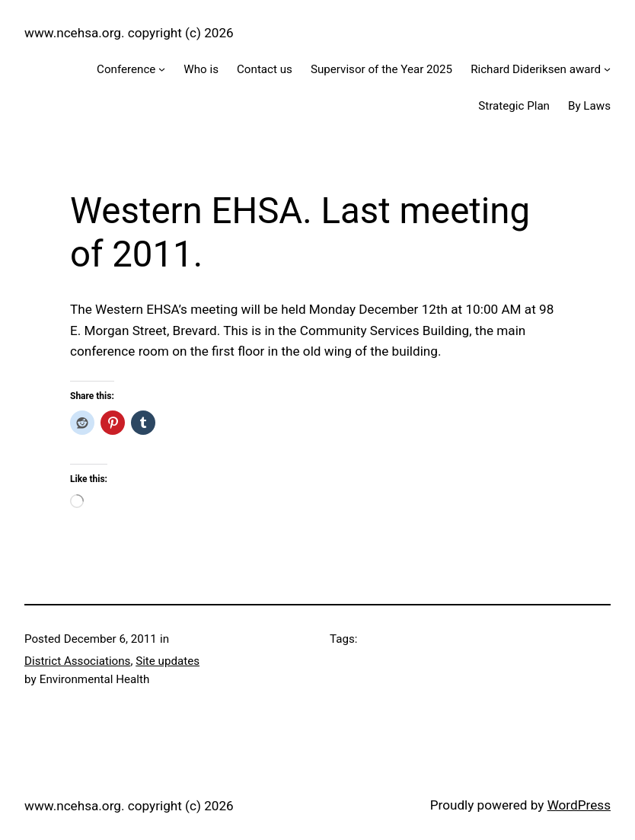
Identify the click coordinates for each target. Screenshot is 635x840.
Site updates (168, 661)
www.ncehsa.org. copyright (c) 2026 (129, 33)
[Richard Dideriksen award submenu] (607, 69)
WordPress (579, 805)
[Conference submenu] (162, 69)
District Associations (77, 661)
